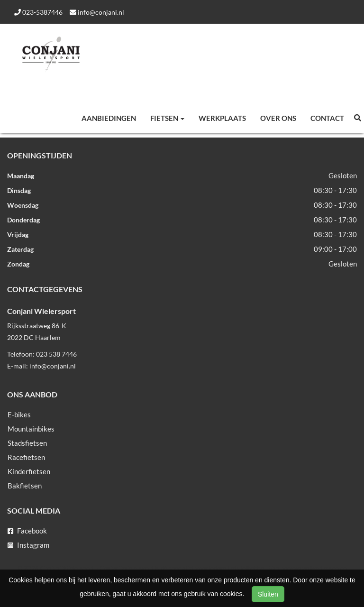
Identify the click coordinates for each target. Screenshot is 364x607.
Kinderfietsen (29, 471)
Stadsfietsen (27, 443)
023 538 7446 (56, 354)
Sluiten (268, 594)
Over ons (278, 118)
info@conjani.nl (97, 12)
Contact (327, 118)
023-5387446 (38, 12)
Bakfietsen (25, 486)
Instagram (28, 545)
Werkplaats (222, 118)
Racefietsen (26, 457)
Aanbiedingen (109, 118)
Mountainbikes (31, 429)
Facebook (27, 531)
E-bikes (19, 414)
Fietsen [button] (167, 118)
